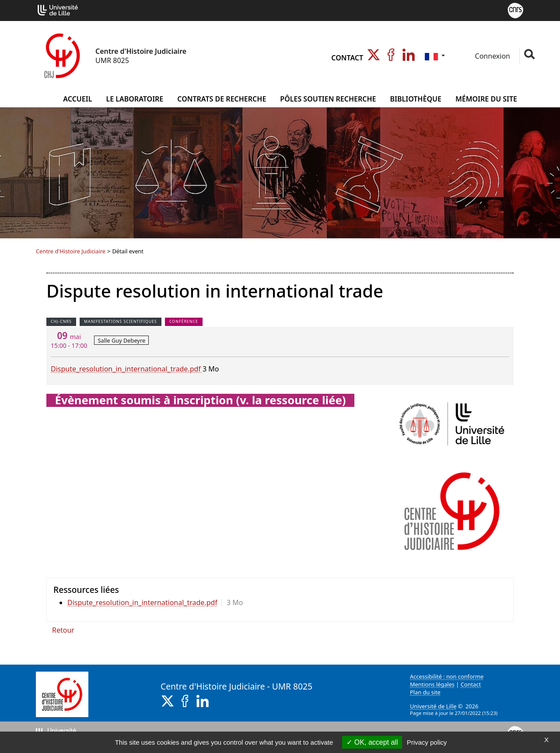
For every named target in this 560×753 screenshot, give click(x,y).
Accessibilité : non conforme (447, 676)
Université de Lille (433, 706)
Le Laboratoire (135, 99)
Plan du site (425, 692)
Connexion (492, 56)
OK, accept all (372, 742)
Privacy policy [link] (427, 742)
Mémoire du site (486, 99)
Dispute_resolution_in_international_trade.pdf (127, 369)
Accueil (77, 99)
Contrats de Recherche (222, 99)
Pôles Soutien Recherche (328, 99)
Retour (63, 630)
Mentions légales (432, 684)
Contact (347, 58)
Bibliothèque (415, 99)
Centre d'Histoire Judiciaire (71, 251)
